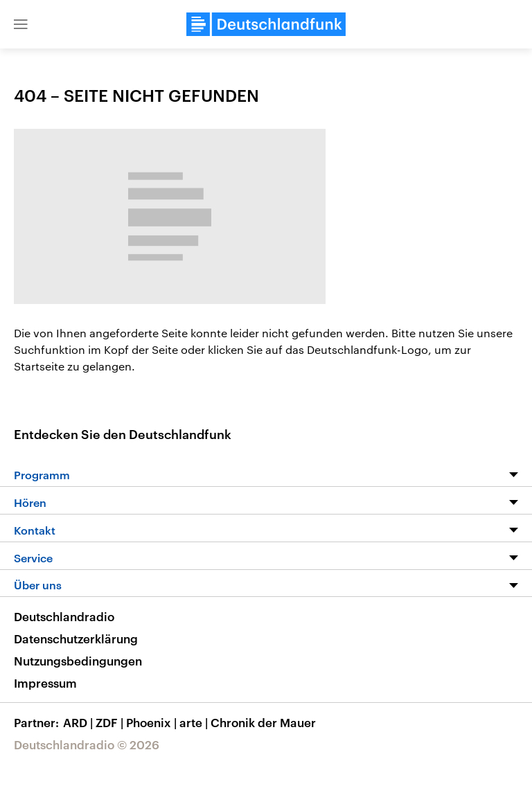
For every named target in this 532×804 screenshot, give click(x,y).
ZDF (111, 722)
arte (195, 722)
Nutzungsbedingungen (78, 661)
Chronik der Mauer (263, 722)
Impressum (45, 683)
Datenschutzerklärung (76, 638)
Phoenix (153, 722)
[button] (21, 24)
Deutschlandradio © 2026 (87, 744)
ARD (79, 722)
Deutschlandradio (64, 616)
